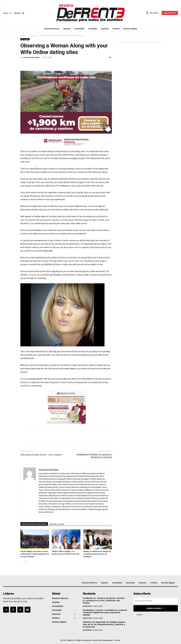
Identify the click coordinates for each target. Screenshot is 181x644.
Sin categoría (32, 35)
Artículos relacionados (34, 524)
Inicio (22, 35)
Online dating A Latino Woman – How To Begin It (41, 455)
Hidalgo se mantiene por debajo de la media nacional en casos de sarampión (97, 554)
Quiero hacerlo (156, 608)
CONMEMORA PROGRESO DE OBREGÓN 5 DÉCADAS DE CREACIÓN (94, 456)
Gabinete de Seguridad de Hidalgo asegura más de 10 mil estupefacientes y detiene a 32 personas (104, 624)
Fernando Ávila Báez (32, 57)
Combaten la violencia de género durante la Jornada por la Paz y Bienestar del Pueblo (104, 601)
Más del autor (57, 524)
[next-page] (26, 562)
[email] (156, 601)
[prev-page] (22, 562)
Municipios (87, 606)
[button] (20, 13)
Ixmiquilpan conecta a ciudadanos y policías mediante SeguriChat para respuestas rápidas (105, 612)
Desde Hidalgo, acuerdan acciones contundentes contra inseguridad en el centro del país (35, 554)
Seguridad (87, 630)
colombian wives (34, 275)
